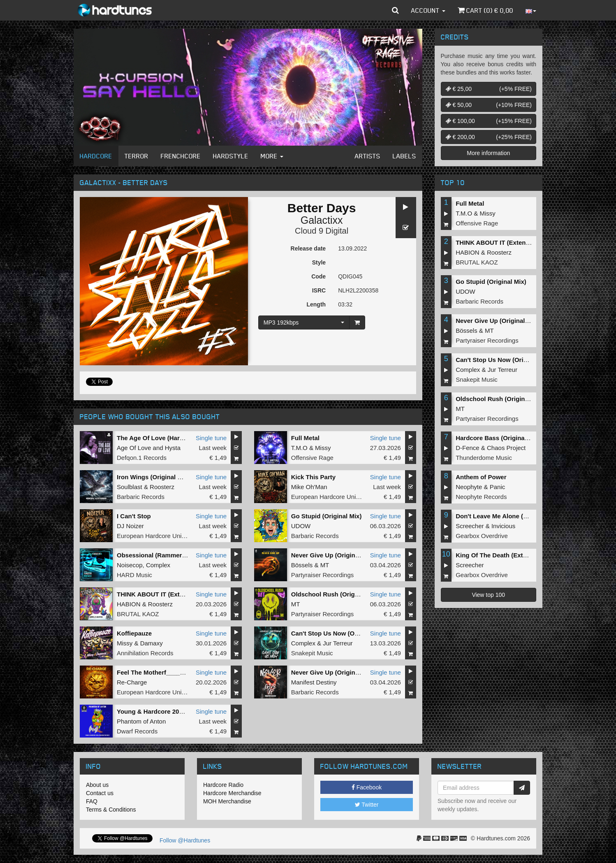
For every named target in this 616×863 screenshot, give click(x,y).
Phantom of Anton (141, 721)
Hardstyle (231, 156)
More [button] (272, 156)
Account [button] (428, 10)
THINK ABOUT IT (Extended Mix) (164, 594)
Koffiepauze (134, 633)
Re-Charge (132, 682)
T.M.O (299, 448)
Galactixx (322, 220)
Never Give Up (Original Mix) (333, 555)
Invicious (503, 526)
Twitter (367, 805)
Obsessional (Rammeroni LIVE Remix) (173, 555)
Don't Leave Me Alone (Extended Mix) (510, 516)
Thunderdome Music (484, 458)
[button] (395, 10)
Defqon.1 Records (142, 458)
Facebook (367, 787)
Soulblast (130, 487)
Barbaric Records (141, 497)
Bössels (302, 565)
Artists (368, 156)
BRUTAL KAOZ (138, 614)
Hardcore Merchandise (232, 793)
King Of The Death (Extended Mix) (505, 555)
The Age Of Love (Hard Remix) (161, 438)
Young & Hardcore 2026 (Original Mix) (172, 711)
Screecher (470, 526)
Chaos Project (506, 448)
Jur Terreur (338, 643)
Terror (137, 156)
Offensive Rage (312, 458)
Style (319, 262)
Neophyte (469, 487)
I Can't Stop (134, 516)
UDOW (301, 526)
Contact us (100, 793)
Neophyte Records (481, 497)
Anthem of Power (481, 477)
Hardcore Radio (223, 785)
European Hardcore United (328, 497)
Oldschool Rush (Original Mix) (335, 594)
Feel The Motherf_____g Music (162, 672)
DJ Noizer (130, 526)
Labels (404, 156)
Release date (308, 248)
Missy (323, 448)
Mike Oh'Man (309, 487)
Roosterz (162, 487)
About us (97, 785)
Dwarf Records (137, 731)
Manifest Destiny (314, 682)
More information (488, 153)
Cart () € (485, 10)
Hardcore (96, 156)
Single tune (211, 438)
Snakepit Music (312, 653)
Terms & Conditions (111, 810)
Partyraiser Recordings (323, 575)
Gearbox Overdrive (482, 536)
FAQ (92, 801)
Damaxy (152, 643)
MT (325, 565)
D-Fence (468, 448)
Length (316, 304)
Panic (498, 487)
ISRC (319, 290)
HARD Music (134, 575)
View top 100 (488, 595)
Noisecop (130, 565)
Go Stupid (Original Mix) (327, 516)
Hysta (173, 448)
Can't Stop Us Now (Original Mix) (339, 633)
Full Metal (305, 438)
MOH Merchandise (227, 801)
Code (318, 276)
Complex (158, 565)
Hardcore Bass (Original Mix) (498, 438)
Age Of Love (134, 448)
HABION (129, 604)
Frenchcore (181, 156)
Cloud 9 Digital (322, 231)
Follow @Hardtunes (185, 840)
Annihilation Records (145, 653)
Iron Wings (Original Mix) (153, 477)
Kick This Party (313, 477)
